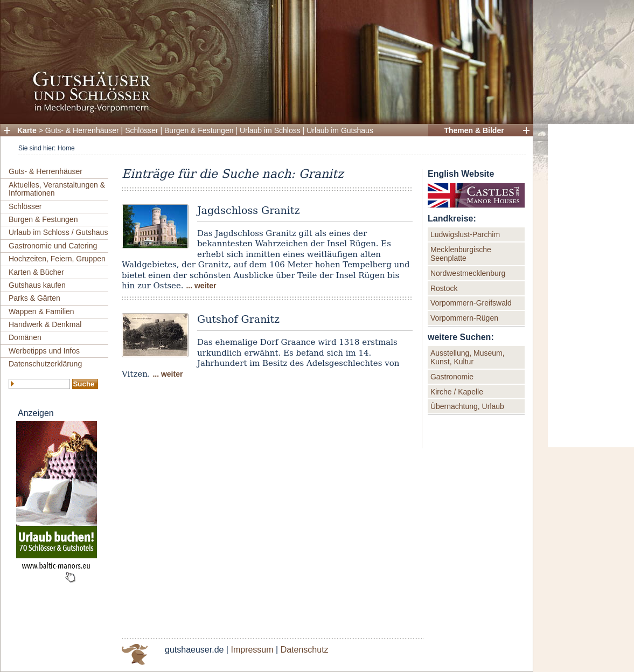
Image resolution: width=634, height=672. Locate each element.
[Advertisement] (591, 286)
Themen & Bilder (474, 130)
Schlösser (141, 130)
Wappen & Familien (41, 311)
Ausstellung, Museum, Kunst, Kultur (468, 357)
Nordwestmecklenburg (468, 273)
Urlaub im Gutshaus (340, 130)
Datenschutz (305, 650)
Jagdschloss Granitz (249, 210)
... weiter (201, 286)
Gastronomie (452, 377)
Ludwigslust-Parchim (465, 234)
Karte (27, 130)
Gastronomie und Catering (53, 246)
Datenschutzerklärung (45, 364)
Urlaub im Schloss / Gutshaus (58, 232)
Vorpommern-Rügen (464, 318)
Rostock (444, 288)
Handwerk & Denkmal (45, 324)
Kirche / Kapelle (457, 392)
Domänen (25, 337)
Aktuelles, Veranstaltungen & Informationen (57, 189)
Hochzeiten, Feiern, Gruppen (57, 259)
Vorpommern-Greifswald (471, 303)
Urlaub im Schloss (270, 130)
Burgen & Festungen (199, 130)
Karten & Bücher (36, 272)
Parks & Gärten (34, 298)
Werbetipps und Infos (44, 351)
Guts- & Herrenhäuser (82, 130)
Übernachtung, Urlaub (467, 406)
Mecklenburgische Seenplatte (461, 254)
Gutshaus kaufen (37, 285)
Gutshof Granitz (238, 319)
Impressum (252, 650)
